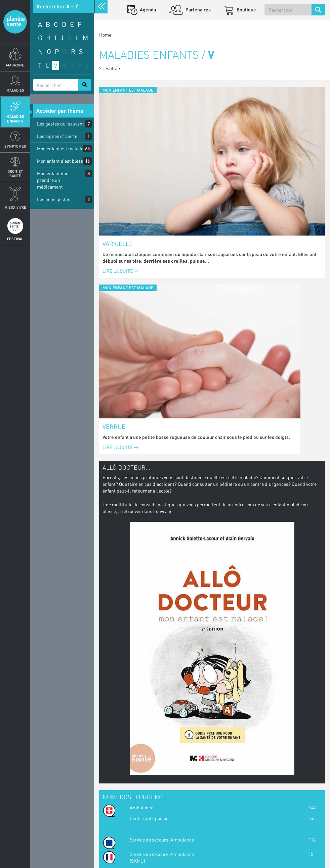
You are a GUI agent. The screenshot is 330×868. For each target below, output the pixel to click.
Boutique (246, 10)
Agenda (147, 10)
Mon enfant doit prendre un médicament (53, 180)
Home (105, 35)
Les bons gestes (54, 199)
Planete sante (15, 22)
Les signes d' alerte (57, 136)
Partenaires (198, 10)
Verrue (114, 426)
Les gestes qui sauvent (60, 124)
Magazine (15, 65)
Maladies (15, 90)
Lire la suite (120, 271)
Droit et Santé (15, 173)
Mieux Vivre (15, 207)
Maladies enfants (15, 118)
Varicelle (118, 244)
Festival (15, 239)
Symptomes (15, 146)
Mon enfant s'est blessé (61, 161)
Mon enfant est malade (60, 148)
